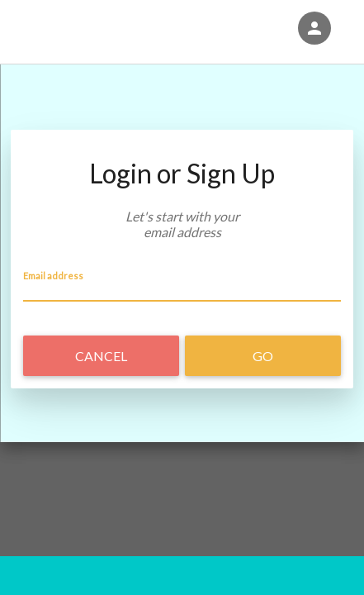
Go (263, 356)
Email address (53, 275)
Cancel (101, 356)
